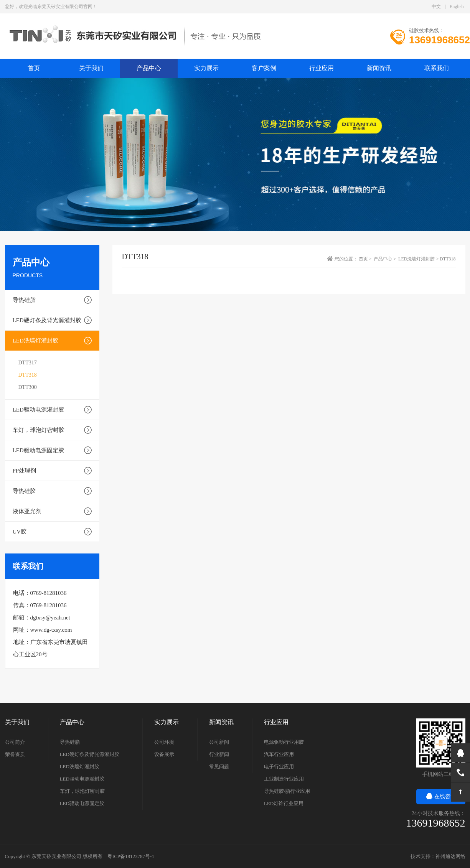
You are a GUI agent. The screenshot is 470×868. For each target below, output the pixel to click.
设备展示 (164, 754)
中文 (436, 7)
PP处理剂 (25, 471)
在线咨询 (441, 796)
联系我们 (437, 68)
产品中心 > (385, 259)
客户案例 (264, 68)
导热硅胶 (24, 491)
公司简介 (15, 742)
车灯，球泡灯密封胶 (39, 430)
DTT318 (28, 375)
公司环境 (164, 742)
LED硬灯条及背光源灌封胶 (47, 320)
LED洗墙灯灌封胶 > (419, 259)
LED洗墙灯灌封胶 (35, 341)
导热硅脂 (24, 300)
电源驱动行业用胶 (284, 742)
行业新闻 (219, 754)
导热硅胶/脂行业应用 (287, 791)
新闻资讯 (379, 68)
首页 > (366, 259)
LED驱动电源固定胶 (38, 450)
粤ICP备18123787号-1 (131, 856)
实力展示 (206, 68)
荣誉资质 (15, 754)
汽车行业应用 (279, 754)
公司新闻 (219, 742)
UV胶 (20, 532)
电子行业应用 (279, 767)
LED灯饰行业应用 (284, 803)
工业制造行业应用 (284, 779)
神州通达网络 (450, 856)
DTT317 (28, 363)
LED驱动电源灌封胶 (38, 410)
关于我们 (91, 68)
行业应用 (322, 68)
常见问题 (219, 767)
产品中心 (149, 68)
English (457, 7)
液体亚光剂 (27, 511)
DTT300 (28, 387)
